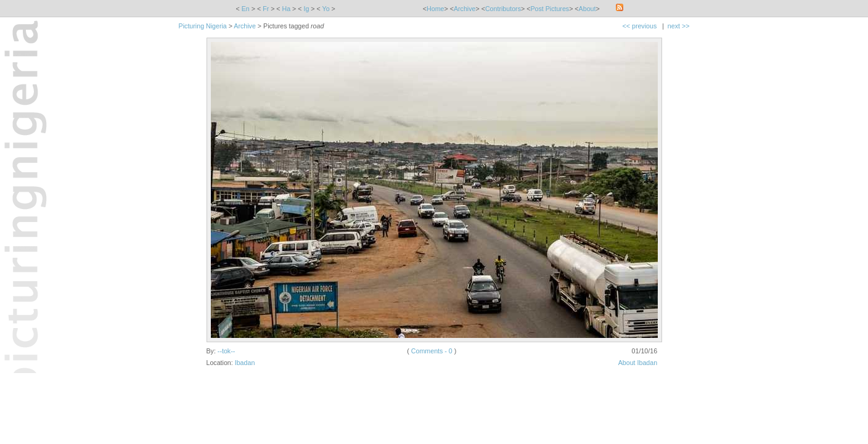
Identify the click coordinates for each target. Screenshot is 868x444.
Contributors (503, 9)
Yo (326, 9)
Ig (306, 9)
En (246, 9)
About (588, 9)
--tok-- (226, 351)
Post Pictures (550, 9)
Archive (465, 9)
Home (435, 9)
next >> (679, 26)
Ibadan (245, 363)
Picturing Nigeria (203, 26)
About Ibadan (638, 363)
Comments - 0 (432, 351)
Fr (266, 9)
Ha (287, 9)
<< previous (640, 26)
